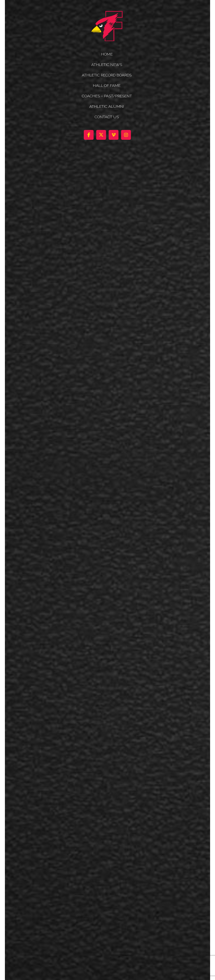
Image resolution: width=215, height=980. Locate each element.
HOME (107, 54)
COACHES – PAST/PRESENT (107, 96)
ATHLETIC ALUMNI (107, 106)
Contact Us (107, 117)
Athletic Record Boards (107, 75)
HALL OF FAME (107, 86)
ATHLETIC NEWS (107, 65)
